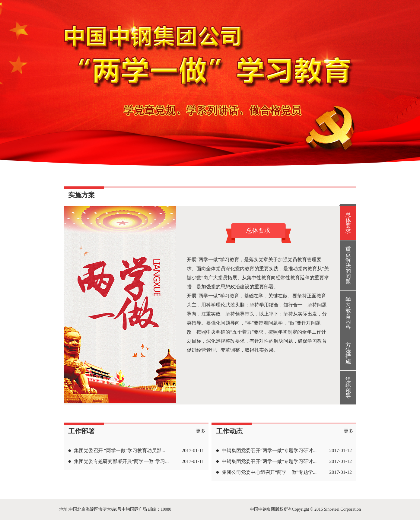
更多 (201, 431)
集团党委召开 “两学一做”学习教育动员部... (119, 450)
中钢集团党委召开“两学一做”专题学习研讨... (269, 450)
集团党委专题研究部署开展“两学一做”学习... (121, 461)
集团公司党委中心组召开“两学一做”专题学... (269, 472)
